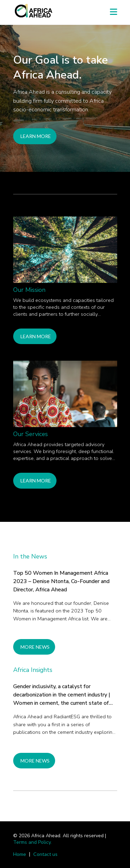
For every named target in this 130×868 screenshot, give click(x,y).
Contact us (45, 854)
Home (20, 854)
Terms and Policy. (32, 842)
